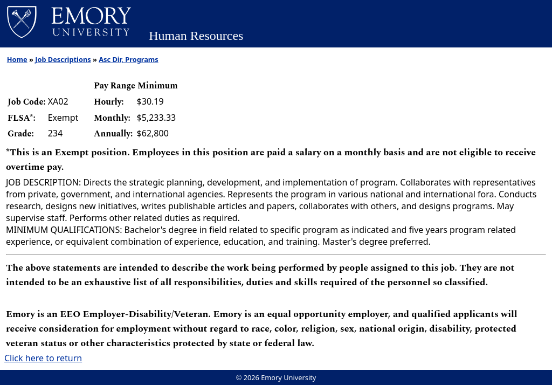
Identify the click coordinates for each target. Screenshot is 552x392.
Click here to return (43, 358)
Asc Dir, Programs (129, 59)
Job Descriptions (63, 59)
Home (17, 59)
